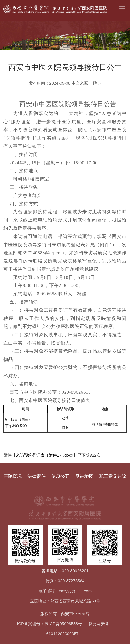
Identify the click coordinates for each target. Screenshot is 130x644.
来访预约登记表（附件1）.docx (44, 455)
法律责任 (36, 476)
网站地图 (84, 476)
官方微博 (65, 560)
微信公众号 (25, 561)
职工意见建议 (113, 476)
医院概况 (13, 476)
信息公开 (60, 476)
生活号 (105, 561)
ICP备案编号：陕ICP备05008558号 (50, 624)
